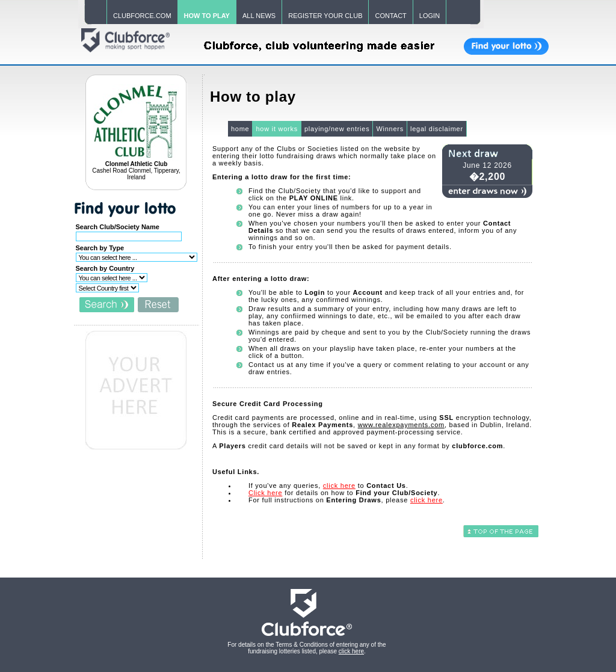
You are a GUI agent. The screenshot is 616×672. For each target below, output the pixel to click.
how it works (277, 129)
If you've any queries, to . (328, 486)
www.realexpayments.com (401, 425)
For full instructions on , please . (347, 500)
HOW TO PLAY (207, 16)
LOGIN (430, 16)
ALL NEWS (259, 16)
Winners (390, 129)
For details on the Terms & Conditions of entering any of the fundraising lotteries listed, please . (306, 648)
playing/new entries (337, 129)
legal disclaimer (437, 129)
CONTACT (390, 16)
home (240, 129)
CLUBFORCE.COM (142, 16)
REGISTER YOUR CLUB (325, 16)
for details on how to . (344, 493)
